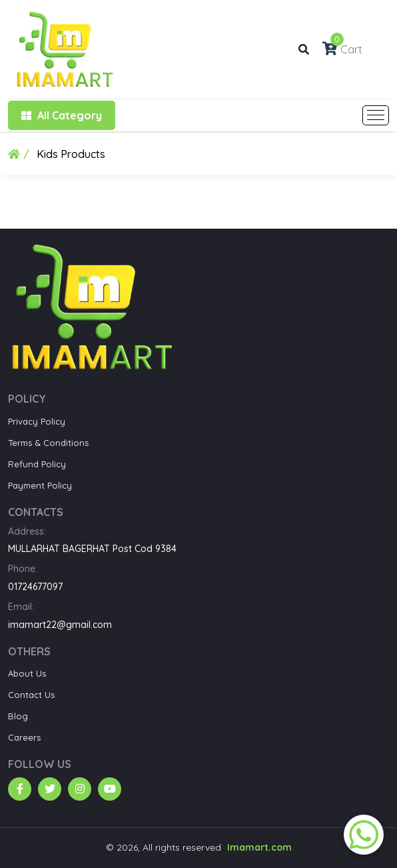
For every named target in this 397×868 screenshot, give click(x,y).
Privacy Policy (37, 421)
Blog (18, 716)
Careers (24, 737)
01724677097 (35, 587)
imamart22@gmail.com (60, 625)
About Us (27, 673)
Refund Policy (37, 464)
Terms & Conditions (48, 443)
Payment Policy (40, 485)
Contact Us (31, 695)
